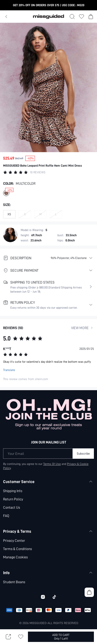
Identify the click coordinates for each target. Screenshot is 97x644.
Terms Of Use (52, 448)
